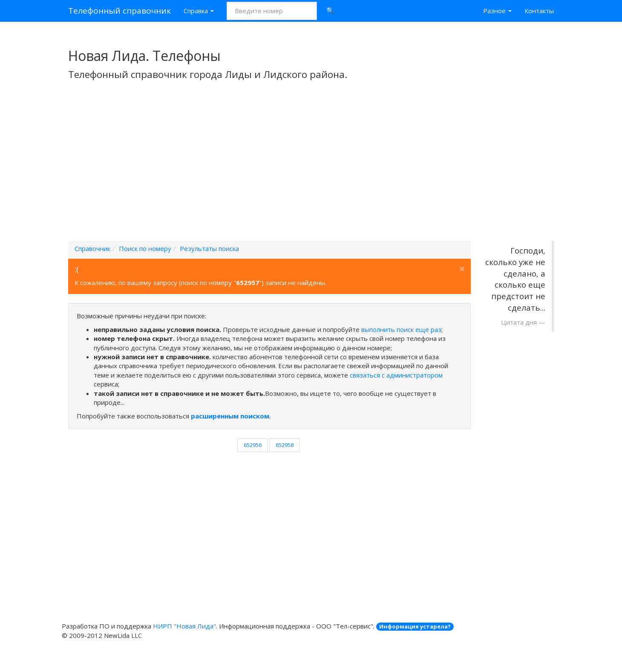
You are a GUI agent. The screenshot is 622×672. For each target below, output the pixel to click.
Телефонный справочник (120, 11)
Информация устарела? (415, 626)
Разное (497, 11)
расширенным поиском (230, 416)
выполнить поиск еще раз (401, 329)
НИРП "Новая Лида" (184, 626)
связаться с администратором (396, 375)
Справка (199, 11)
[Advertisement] (311, 172)
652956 (253, 445)
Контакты (539, 11)
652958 (285, 445)
